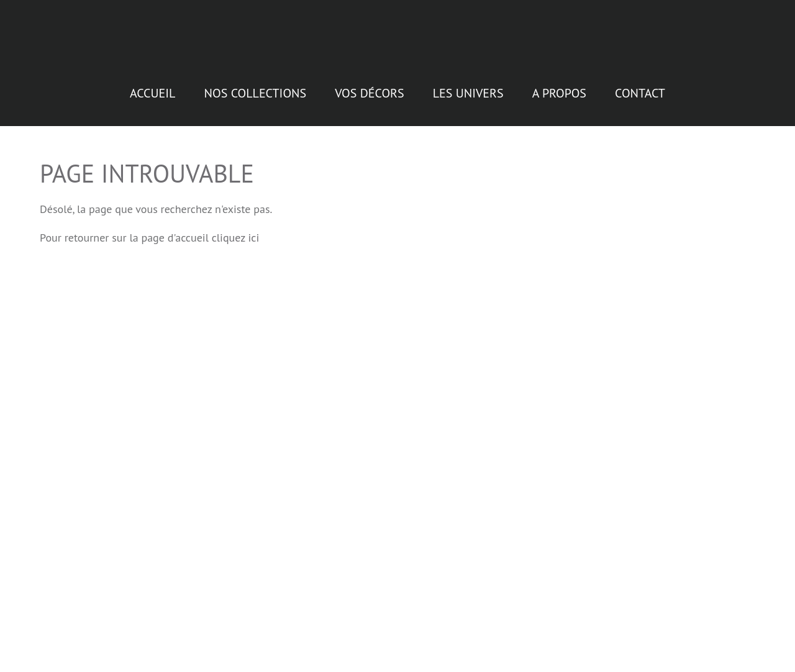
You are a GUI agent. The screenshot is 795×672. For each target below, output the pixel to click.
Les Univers (468, 87)
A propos (559, 87)
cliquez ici (236, 231)
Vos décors (369, 87)
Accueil (152, 87)
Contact (640, 87)
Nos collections (256, 87)
